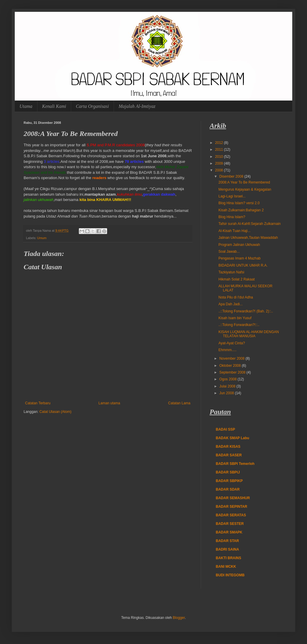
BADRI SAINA (227, 549)
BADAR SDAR (228, 489)
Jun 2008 (227, 393)
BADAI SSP (225, 429)
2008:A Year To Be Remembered (244, 182)
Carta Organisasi (92, 106)
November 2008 (232, 359)
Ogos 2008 (228, 379)
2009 (220, 163)
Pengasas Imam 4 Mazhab (240, 258)
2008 (220, 170)
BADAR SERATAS (231, 515)
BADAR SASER (229, 455)
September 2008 (233, 372)
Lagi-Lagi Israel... (232, 196)
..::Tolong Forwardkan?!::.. (239, 325)
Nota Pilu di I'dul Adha (236, 297)
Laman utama (109, 403)
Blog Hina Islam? (232, 217)
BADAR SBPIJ (228, 472)
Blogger (179, 618)
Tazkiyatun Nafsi (231, 272)
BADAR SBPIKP (229, 481)
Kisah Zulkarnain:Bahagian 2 (241, 210)
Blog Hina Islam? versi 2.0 (239, 203)
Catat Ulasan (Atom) (55, 412)
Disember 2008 (232, 176)
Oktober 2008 (231, 366)
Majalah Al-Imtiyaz (137, 106)
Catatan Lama (179, 403)
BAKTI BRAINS (228, 558)
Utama (26, 106)
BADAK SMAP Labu (232, 438)
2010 (220, 157)
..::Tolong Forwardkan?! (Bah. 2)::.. (246, 311)
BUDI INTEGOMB (230, 575)
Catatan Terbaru (38, 403)
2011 (220, 150)
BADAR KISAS (228, 447)
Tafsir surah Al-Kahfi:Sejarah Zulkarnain (250, 224)
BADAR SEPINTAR (231, 507)
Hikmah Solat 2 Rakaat (237, 279)
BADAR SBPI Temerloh (235, 464)
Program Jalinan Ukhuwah (239, 245)
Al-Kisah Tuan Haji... (235, 231)
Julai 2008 (228, 386)
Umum (42, 238)
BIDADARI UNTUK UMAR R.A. (243, 265)
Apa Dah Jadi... (231, 304)
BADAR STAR (227, 541)
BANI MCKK (226, 567)
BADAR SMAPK (229, 532)
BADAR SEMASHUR (233, 498)
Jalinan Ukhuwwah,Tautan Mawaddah (248, 238)
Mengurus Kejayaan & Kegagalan (245, 189)
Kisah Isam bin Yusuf (235, 318)
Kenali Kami (54, 106)
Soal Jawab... (229, 252)
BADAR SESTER (230, 524)
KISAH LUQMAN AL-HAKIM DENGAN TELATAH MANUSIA (249, 334)
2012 (220, 143)
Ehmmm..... (227, 350)
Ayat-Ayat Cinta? (232, 343)
